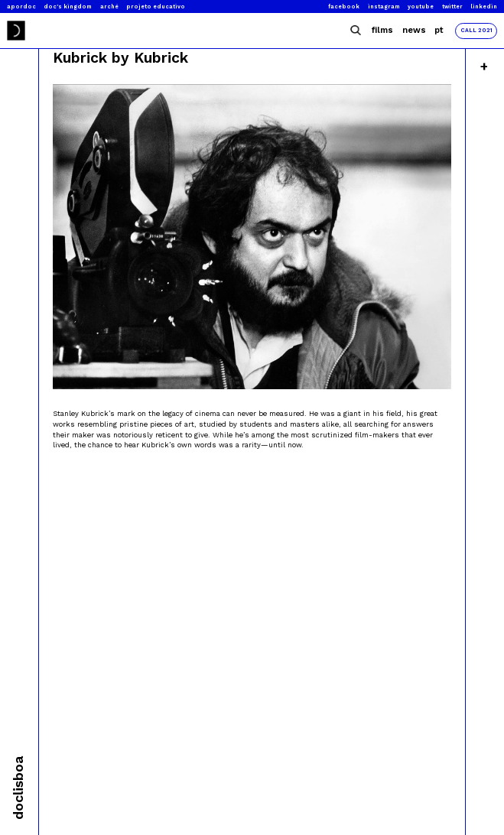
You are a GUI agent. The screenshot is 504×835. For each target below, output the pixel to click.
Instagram (384, 6)
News (414, 30)
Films (382, 30)
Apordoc (21, 6)
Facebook (344, 6)
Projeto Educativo (156, 6)
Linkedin (484, 6)
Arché (109, 6)
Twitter (452, 6)
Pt (439, 30)
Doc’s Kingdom (68, 6)
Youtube (421, 6)
